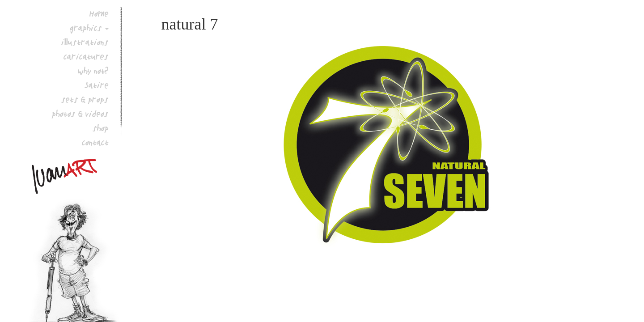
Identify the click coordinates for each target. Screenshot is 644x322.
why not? (93, 71)
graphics (86, 28)
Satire (97, 85)
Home (99, 13)
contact (95, 142)
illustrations (85, 42)
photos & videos (80, 114)
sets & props (85, 99)
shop (101, 128)
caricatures (86, 56)
